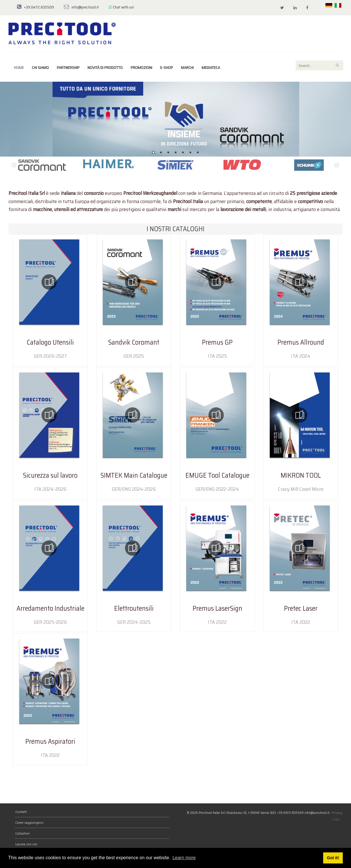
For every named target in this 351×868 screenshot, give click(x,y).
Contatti (21, 812)
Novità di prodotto (105, 68)
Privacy (337, 813)
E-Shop (167, 68)
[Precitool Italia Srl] (62, 33)
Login (336, 819)
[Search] (319, 65)
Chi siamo (40, 68)
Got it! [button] (333, 858)
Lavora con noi (26, 844)
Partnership (68, 68)
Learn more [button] (184, 858)
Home (19, 68)
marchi (187, 68)
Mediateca (211, 68)
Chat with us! (121, 7)
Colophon (23, 833)
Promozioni (141, 68)
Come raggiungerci (29, 822)
